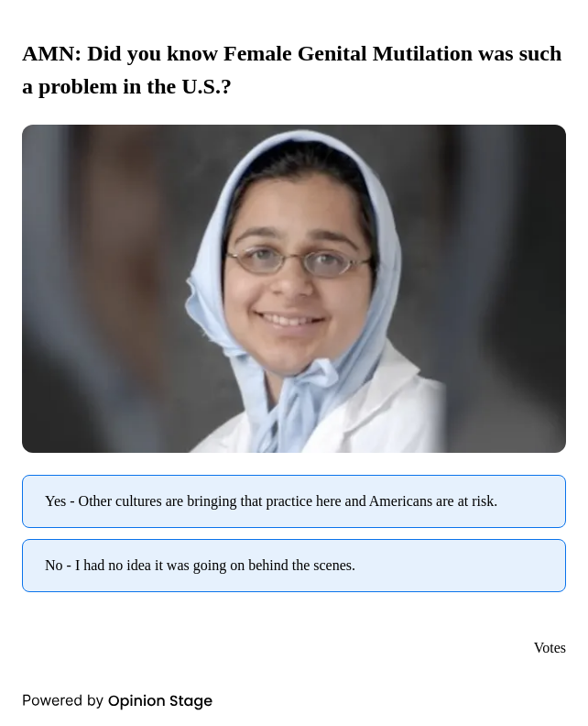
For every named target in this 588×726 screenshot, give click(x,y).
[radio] (294, 501)
